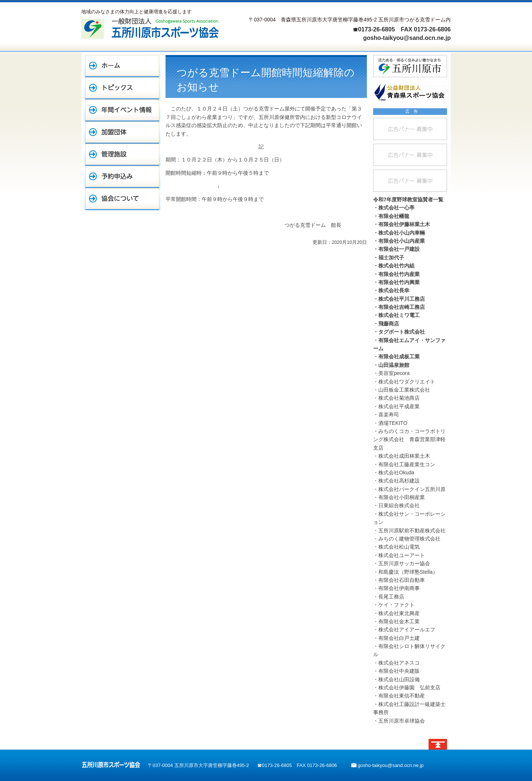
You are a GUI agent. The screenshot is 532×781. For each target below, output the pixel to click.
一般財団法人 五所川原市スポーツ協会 (150, 28)
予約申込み (122, 177)
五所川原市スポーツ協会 (111, 765)
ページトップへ (438, 744)
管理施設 (122, 155)
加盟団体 (122, 133)
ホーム (122, 66)
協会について (122, 199)
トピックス (122, 88)
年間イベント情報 (122, 110)
